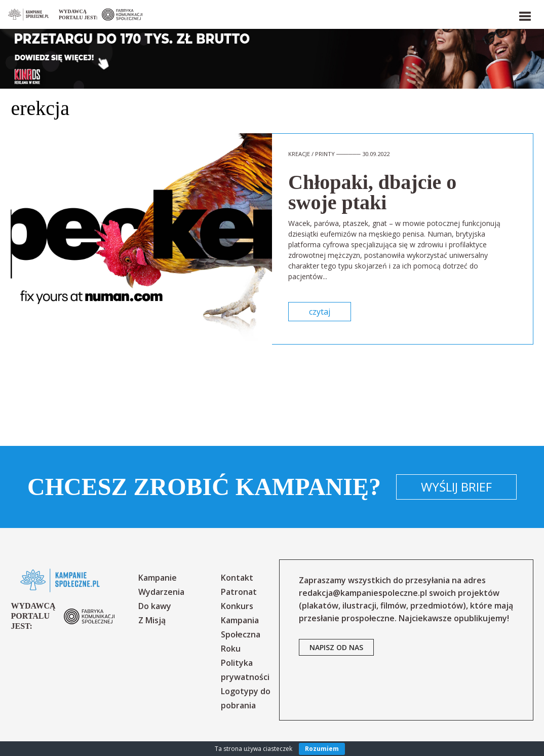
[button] (524, 14)
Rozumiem (322, 749)
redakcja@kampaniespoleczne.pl (363, 593)
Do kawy (155, 606)
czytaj (320, 312)
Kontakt (237, 578)
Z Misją (152, 620)
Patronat (239, 592)
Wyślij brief (456, 487)
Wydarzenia (161, 592)
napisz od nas (336, 647)
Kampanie (158, 578)
